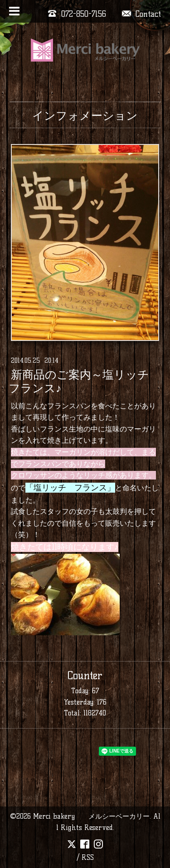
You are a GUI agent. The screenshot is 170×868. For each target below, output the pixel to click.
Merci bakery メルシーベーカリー (91, 816)
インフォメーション (85, 115)
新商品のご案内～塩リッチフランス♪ (79, 382)
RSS (88, 857)
